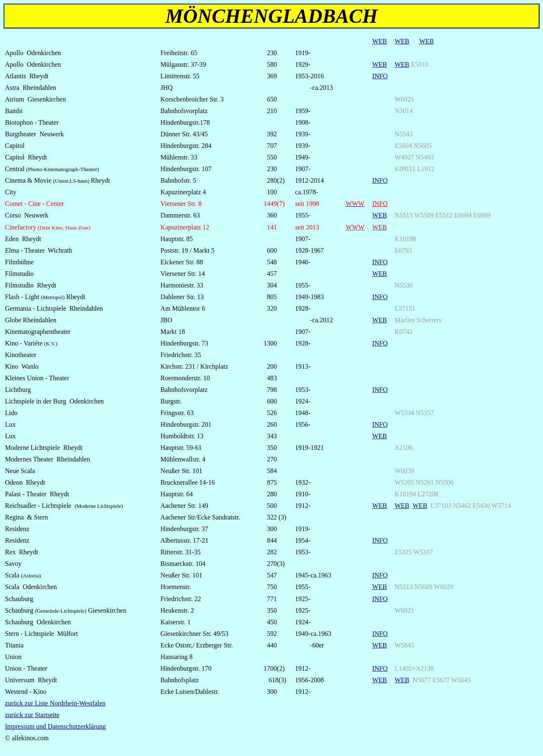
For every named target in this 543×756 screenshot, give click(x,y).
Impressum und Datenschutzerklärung (55, 726)
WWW (355, 227)
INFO (380, 76)
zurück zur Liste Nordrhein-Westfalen (55, 703)
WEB (380, 41)
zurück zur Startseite (32, 715)
